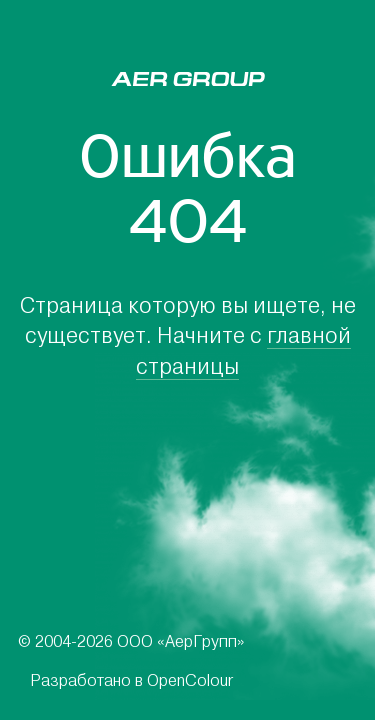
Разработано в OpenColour (131, 680)
